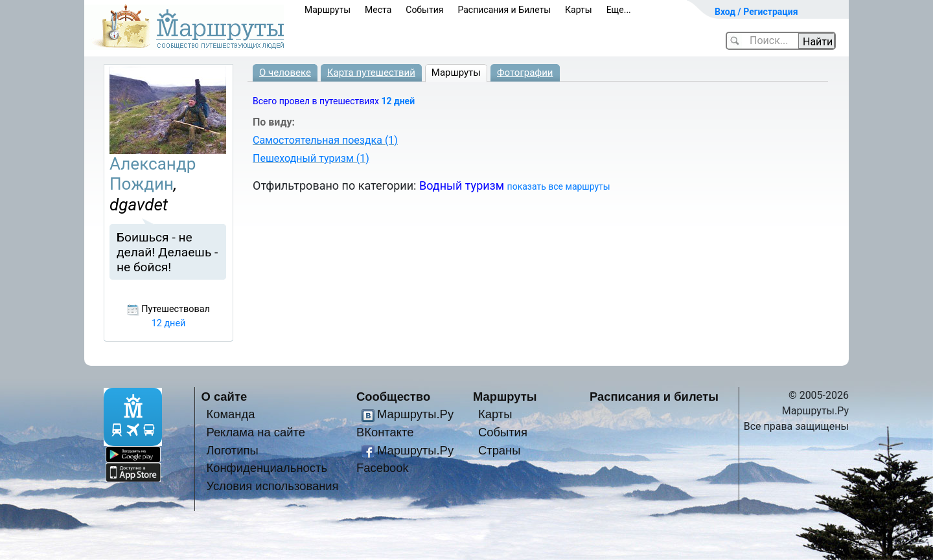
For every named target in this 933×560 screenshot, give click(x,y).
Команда (230, 414)
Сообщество (393, 397)
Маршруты (328, 10)
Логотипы (232, 450)
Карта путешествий (371, 73)
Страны (500, 450)
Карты (579, 10)
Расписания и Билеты (504, 10)
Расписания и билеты (654, 397)
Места (378, 10)
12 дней (398, 101)
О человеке (285, 73)
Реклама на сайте (256, 432)
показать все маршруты (559, 186)
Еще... (619, 10)
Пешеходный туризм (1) (311, 158)
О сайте (225, 397)
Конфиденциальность (267, 468)
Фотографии (525, 73)
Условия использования (272, 486)
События (424, 10)
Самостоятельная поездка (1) (325, 140)
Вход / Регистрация (756, 12)
